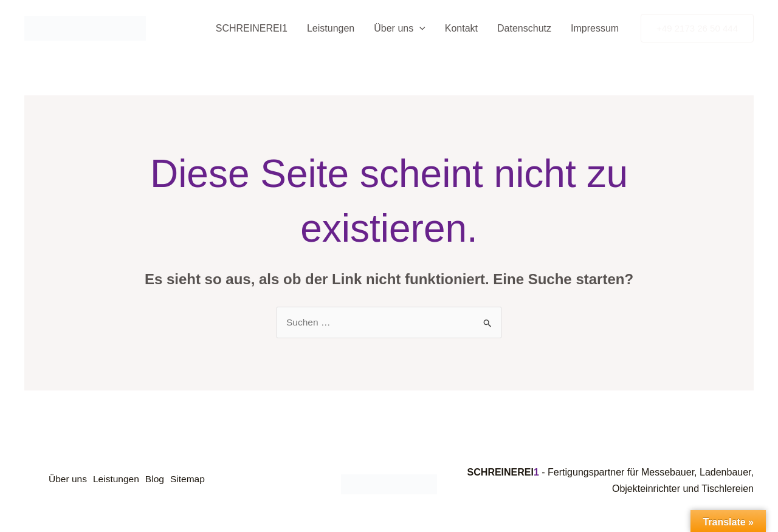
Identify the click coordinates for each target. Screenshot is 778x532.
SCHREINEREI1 (252, 28)
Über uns (400, 29)
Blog (164, 481)
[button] (419, 29)
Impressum (595, 28)
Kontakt (461, 28)
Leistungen (331, 28)
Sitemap (200, 481)
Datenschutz (524, 28)
